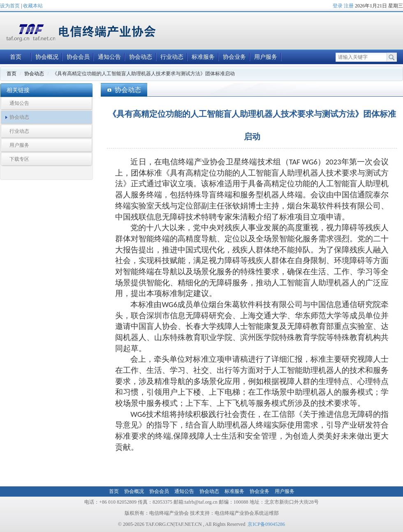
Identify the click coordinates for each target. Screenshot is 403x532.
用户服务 (266, 57)
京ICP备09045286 (266, 524)
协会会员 (78, 57)
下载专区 (19, 159)
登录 (338, 6)
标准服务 (203, 57)
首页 (16, 57)
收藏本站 (33, 6)
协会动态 (141, 57)
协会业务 (234, 57)
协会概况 (47, 57)
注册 (349, 6)
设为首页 (10, 6)
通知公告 (109, 57)
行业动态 (172, 57)
